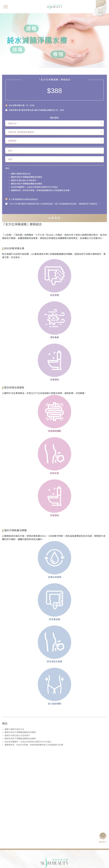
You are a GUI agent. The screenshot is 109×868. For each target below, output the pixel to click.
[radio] (35, 105)
